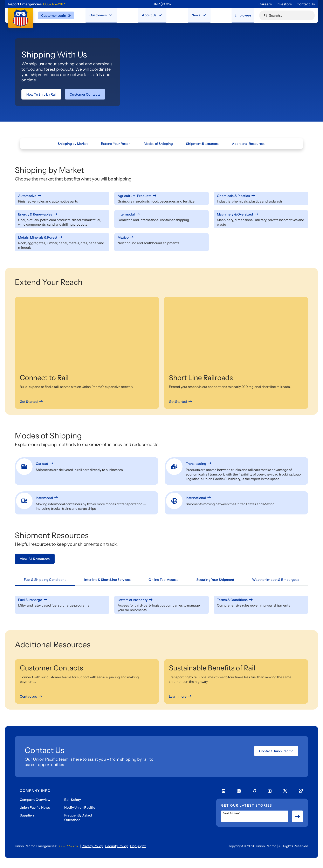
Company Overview (35, 800)
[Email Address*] (255, 816)
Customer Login (56, 15)
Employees (242, 15)
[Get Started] (32, 402)
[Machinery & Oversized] (261, 214)
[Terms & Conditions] (261, 600)
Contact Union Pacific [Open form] (276, 751)
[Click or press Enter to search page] (266, 15)
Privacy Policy (92, 846)
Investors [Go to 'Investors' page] (284, 4)
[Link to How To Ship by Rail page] (41, 94)
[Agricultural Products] (162, 196)
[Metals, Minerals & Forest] (62, 237)
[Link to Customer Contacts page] (85, 94)
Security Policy (116, 846)
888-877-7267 (54, 4)
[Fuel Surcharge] (62, 600)
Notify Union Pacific (80, 807)
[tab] (45, 580)
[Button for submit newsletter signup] (297, 816)
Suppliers (27, 815)
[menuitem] (101, 15)
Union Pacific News (35, 807)
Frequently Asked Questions (78, 818)
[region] (162, 4)
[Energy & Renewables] (62, 214)
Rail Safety (73, 800)
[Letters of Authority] (162, 600)
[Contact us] (31, 696)
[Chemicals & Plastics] (261, 196)
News (194, 15)
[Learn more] (181, 696)
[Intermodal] (162, 214)
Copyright (138, 846)
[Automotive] (62, 196)
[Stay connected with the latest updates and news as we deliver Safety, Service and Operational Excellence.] (202, 15)
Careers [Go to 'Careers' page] (265, 4)
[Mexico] (162, 237)
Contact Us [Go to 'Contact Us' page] (306, 4)
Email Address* (231, 813)
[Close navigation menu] (111, 15)
